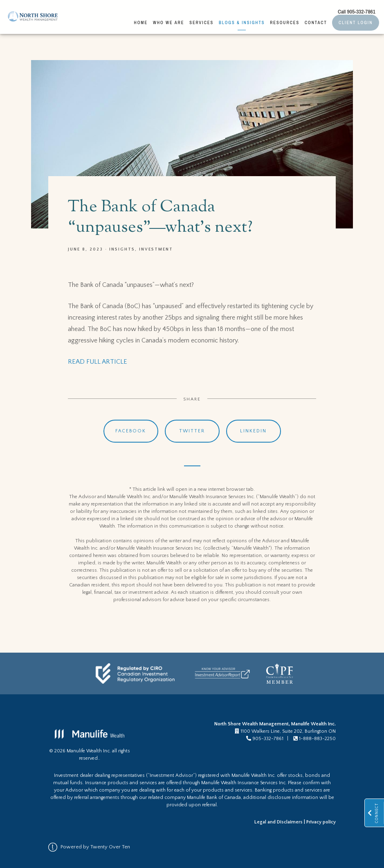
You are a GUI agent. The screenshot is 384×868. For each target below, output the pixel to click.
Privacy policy (321, 822)
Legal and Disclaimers (278, 822)
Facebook (131, 431)
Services (201, 22)
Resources (285, 22)
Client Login (356, 22)
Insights (122, 249)
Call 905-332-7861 (357, 11)
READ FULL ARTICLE (98, 362)
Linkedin (253, 431)
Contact (316, 22)
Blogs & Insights (242, 22)
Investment (156, 249)
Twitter (192, 431)
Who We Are (169, 22)
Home (141, 22)
